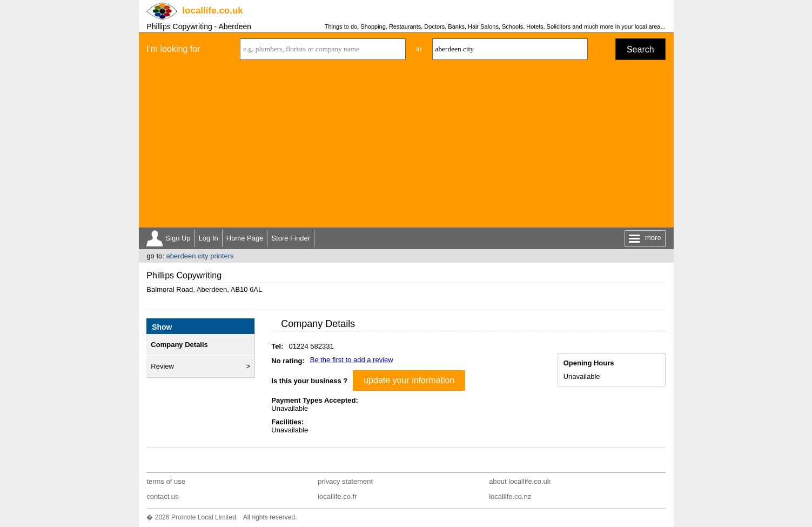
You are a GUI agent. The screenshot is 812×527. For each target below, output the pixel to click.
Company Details (179, 345)
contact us (162, 496)
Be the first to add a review (352, 360)
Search (640, 49)
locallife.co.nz (510, 496)
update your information (409, 380)
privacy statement (345, 481)
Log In (209, 238)
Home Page (245, 238)
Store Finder (291, 238)
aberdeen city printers (200, 256)
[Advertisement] (406, 146)
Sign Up (178, 238)
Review (162, 366)
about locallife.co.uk (520, 481)
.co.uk (212, 11)
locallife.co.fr (337, 496)
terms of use (166, 481)
